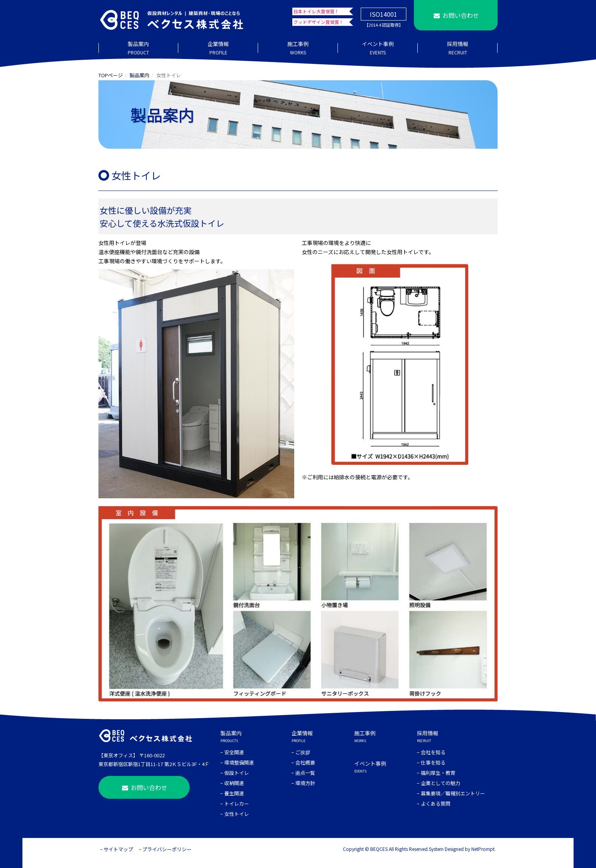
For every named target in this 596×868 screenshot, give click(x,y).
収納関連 (234, 783)
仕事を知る (433, 762)
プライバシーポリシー (167, 849)
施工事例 (298, 48)
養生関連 (234, 793)
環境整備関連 (239, 762)
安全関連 (234, 752)
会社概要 (305, 762)
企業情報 (218, 48)
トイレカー (237, 804)
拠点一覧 (305, 773)
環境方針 (305, 783)
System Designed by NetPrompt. (462, 849)
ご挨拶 (303, 752)
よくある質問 (436, 804)
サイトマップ (118, 849)
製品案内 (138, 48)
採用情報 (458, 48)
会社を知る (433, 752)
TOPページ (111, 75)
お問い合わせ (456, 15)
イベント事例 (378, 48)
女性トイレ (237, 814)
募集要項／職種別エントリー (453, 793)
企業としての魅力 (441, 783)
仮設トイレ (237, 773)
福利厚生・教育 (438, 773)
